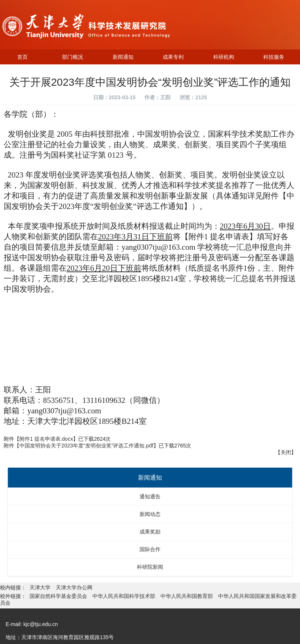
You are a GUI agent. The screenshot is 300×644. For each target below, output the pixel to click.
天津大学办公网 (74, 587)
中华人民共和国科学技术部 (124, 596)
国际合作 (150, 549)
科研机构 (224, 57)
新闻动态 (150, 514)
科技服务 (274, 57)
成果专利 (173, 57)
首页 (22, 57)
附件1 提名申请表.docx (46, 439)
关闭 (286, 452)
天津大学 (41, 587)
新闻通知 (123, 57)
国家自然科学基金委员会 (58, 596)
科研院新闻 (150, 567)
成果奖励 (150, 532)
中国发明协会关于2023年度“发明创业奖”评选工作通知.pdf (86, 446)
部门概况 (73, 57)
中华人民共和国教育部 (187, 596)
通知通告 (150, 496)
